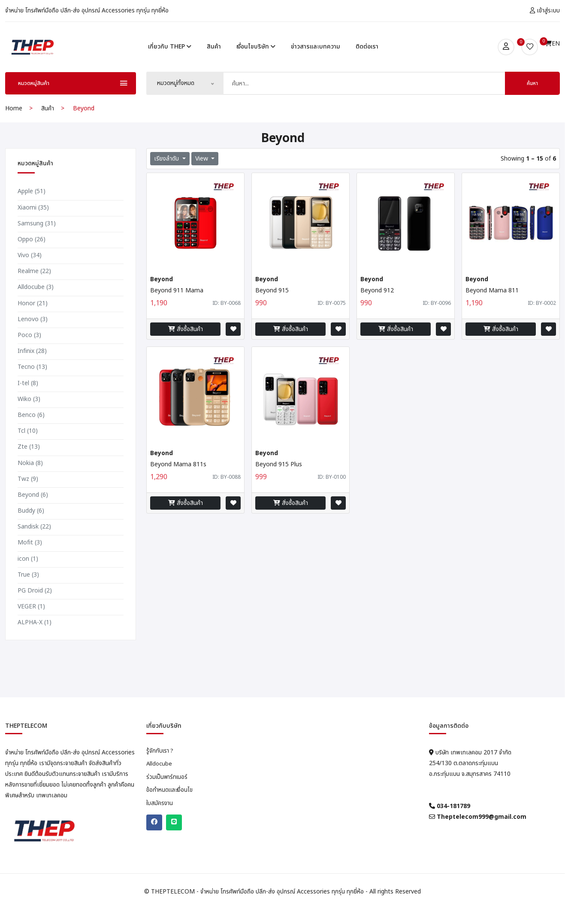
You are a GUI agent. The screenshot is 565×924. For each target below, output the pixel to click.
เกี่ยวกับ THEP (170, 53)
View (202, 173)
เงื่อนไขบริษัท (256, 53)
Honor (33, 317)
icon (28, 573)
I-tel (28, 397)
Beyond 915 (272, 305)
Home (14, 123)
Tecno (32, 381)
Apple (32, 205)
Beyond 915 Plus (279, 479)
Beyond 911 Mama (177, 305)
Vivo (30, 269)
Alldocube (36, 301)
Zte (29, 461)
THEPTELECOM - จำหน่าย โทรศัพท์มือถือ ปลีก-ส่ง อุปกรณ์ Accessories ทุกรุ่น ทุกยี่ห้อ (258, 906)
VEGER (31, 621)
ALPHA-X (35, 637)
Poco (29, 349)
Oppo (32, 253)
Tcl (28, 445)
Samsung (37, 237)
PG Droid (35, 605)
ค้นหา (532, 97)
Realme (34, 285)
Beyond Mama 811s (178, 479)
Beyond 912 (377, 305)
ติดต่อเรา (367, 53)
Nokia (30, 477)
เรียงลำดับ (167, 173)
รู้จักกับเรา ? (161, 765)
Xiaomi (33, 221)
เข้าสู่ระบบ (545, 11)
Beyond (33, 509)
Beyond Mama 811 (492, 305)
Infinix (32, 365)
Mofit (30, 557)
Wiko (29, 413)
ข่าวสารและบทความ (316, 53)
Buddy (31, 525)
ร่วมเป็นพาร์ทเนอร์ (168, 793)
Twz (28, 493)
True (28, 588)
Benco (31, 429)
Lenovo (33, 333)
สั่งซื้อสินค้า (186, 343)
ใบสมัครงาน (160, 820)
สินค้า (214, 53)
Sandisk (34, 541)
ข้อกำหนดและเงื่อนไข (171, 806)
